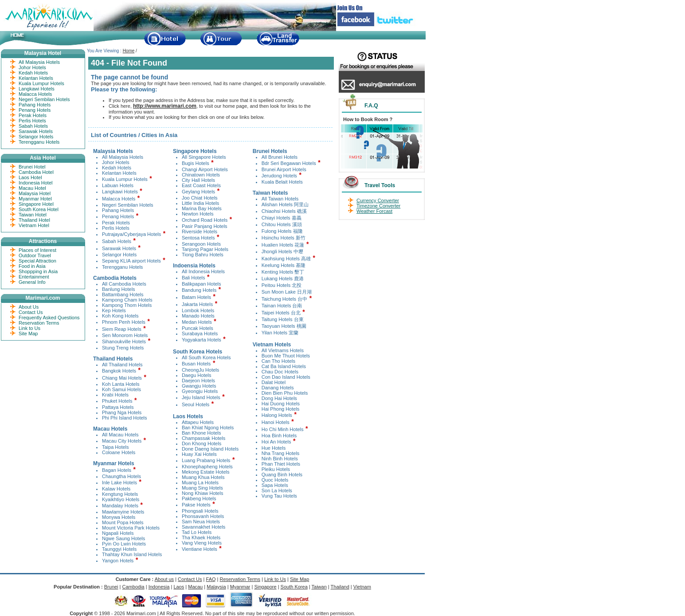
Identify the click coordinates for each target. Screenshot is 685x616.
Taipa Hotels (115, 447)
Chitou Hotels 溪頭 (282, 224)
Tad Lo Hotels (197, 532)
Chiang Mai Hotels (122, 378)
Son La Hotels (277, 490)
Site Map (28, 334)
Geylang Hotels (198, 192)
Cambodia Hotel (36, 172)
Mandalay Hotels (120, 506)
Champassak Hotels (204, 438)
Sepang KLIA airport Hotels (131, 261)
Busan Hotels (196, 364)
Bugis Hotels (196, 163)
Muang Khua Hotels (203, 477)
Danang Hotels (278, 388)
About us (164, 579)
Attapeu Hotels (198, 422)
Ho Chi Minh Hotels (283, 429)
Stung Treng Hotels (123, 348)
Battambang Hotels (123, 294)
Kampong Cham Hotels (127, 300)
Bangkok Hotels (119, 371)
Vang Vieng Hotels (202, 543)
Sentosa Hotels (198, 238)
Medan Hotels (197, 322)
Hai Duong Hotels (281, 404)
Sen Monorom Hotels (125, 335)
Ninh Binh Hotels (280, 459)
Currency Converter (378, 200)
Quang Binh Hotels (282, 475)
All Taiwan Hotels (280, 199)
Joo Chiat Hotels (200, 198)
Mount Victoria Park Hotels (131, 528)
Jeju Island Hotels (201, 397)
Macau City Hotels (122, 441)
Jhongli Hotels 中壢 (282, 251)
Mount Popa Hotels (123, 522)
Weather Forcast (374, 211)
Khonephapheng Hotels (207, 467)
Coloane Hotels (119, 452)
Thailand (340, 587)
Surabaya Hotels (200, 334)
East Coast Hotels (201, 185)
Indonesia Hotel (35, 183)
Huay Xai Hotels (199, 454)
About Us (29, 307)
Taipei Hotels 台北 (282, 313)
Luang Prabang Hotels (206, 460)
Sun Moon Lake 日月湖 (287, 292)
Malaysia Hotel (35, 193)
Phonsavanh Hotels (203, 516)
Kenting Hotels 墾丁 (283, 272)
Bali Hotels (194, 278)
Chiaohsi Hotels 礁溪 (284, 211)
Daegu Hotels (197, 375)
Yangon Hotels (118, 561)
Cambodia (133, 587)
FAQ (211, 579)
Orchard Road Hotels (205, 220)
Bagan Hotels (117, 470)
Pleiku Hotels (276, 469)
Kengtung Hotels (120, 494)
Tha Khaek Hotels (201, 538)
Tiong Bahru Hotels (203, 255)
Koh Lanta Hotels (121, 384)
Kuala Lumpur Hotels (125, 179)
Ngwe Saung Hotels (123, 538)
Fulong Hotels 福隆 (282, 231)
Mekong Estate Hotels (206, 472)
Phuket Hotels (117, 401)
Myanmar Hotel (35, 199)
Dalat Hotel (274, 382)
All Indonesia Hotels (203, 271)
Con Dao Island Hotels (286, 377)
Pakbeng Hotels (199, 498)
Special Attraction (37, 261)
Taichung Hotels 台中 (284, 299)
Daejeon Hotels (198, 381)
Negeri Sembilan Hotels (128, 205)
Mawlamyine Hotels (123, 512)
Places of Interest (37, 250)
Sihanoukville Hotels (124, 341)
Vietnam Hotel (34, 225)
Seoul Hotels (196, 404)
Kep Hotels (114, 310)
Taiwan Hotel (33, 215)
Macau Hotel (32, 188)
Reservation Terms (39, 323)
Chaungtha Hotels (121, 476)
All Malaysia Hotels (123, 157)
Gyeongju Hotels (200, 391)
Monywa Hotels (119, 517)
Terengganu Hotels (122, 267)
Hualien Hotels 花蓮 (283, 245)
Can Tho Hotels (278, 361)
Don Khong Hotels (202, 443)
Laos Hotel (30, 177)
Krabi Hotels (115, 395)
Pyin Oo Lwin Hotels (124, 544)
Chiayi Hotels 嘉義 (282, 218)
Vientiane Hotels (200, 549)
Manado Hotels (198, 316)
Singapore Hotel (36, 204)
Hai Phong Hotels (281, 409)
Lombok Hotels (198, 310)
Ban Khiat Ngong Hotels (208, 428)
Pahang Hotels (118, 210)
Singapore (265, 587)
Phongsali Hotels (200, 511)
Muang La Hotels (200, 483)
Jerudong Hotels (279, 176)
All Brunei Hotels (280, 157)
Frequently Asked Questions (49, 318)
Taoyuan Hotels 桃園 (284, 326)
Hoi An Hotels (276, 442)
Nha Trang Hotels (281, 453)
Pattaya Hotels (118, 407)
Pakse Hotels (196, 505)
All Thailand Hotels (122, 365)
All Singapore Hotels (204, 157)
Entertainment (34, 277)
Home (129, 51)
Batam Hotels (196, 297)
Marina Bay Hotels (202, 208)
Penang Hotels (118, 216)
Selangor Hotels (119, 255)
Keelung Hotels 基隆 (284, 265)
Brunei (111, 587)
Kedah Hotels (117, 168)
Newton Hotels (198, 214)
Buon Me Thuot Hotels (286, 356)
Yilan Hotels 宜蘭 (280, 333)
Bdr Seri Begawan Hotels (289, 163)
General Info (32, 282)
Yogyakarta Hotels (202, 340)
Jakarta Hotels (197, 304)
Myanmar (240, 587)
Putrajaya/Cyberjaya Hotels (131, 234)
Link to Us (29, 328)
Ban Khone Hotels (202, 433)
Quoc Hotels (275, 480)
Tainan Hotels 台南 (282, 306)
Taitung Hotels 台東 (283, 319)
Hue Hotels (274, 448)
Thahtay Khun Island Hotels (132, 554)
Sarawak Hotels (119, 248)
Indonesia (159, 587)
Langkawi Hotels (120, 192)
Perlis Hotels (116, 228)
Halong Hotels (277, 415)
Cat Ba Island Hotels (284, 366)
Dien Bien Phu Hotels (285, 393)
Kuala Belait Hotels (282, 182)
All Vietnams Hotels (283, 350)
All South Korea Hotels (206, 357)
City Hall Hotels (198, 180)
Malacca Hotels (119, 199)
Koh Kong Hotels (120, 316)
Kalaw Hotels (116, 489)
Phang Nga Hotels (122, 412)
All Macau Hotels (120, 435)
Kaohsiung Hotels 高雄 (286, 259)
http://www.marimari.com (165, 106)
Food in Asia (32, 266)
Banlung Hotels (119, 289)
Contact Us (31, 312)
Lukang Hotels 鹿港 (283, 279)
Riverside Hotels (200, 231)
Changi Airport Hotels (205, 169)
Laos (179, 587)
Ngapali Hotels (118, 533)
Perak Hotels (116, 223)
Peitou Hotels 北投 (282, 285)
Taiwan (319, 587)
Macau (195, 587)
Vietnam (362, 587)
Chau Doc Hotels (280, 372)
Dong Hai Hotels (279, 398)
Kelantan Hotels (119, 173)
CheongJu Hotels (200, 370)
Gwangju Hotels (199, 386)
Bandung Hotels (199, 290)
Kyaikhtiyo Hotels (121, 499)
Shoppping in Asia (38, 271)
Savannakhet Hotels (204, 527)
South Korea (294, 587)
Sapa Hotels (275, 485)
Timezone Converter (378, 206)
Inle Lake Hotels (119, 483)
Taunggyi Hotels (119, 549)
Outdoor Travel (35, 255)
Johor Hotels (116, 162)
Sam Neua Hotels (201, 522)
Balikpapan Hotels (202, 284)
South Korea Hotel (39, 209)
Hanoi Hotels (276, 422)
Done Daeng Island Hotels (210, 449)
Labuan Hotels (118, 185)
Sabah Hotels (117, 241)
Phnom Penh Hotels (124, 322)
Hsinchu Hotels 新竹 (284, 238)
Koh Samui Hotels (121, 389)
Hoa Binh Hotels (279, 436)
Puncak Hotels (198, 328)
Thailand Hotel (34, 220)
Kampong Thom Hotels (127, 305)
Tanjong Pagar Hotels (205, 249)
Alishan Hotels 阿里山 (285, 204)
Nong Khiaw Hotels (203, 493)
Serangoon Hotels (201, 244)
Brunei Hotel (32, 167)
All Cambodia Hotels (124, 284)
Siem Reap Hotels (122, 329)
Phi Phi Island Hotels (125, 418)
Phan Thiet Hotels (281, 464)
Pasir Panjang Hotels (205, 226)
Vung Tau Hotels (279, 496)
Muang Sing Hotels (202, 488)
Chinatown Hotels (201, 175)
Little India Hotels (200, 203)
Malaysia (216, 587)
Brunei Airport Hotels (284, 169)
